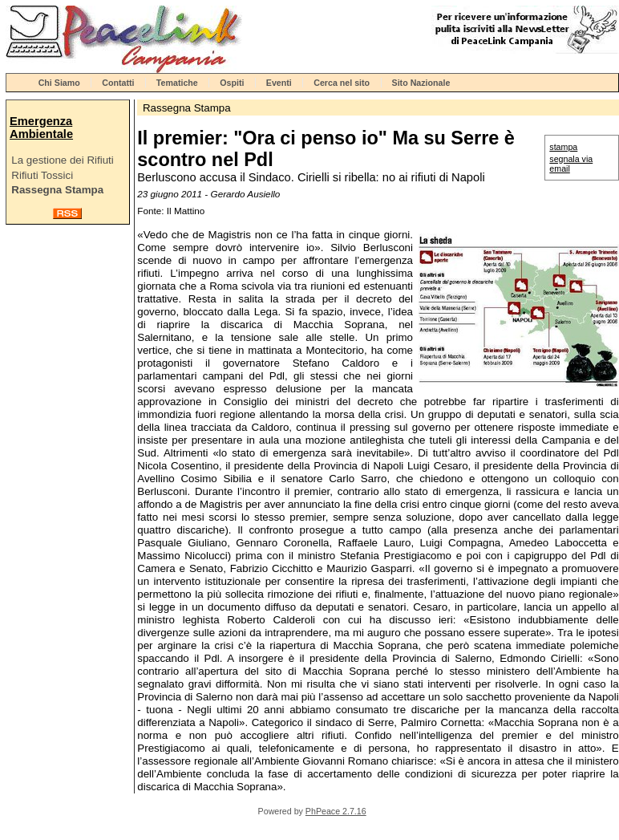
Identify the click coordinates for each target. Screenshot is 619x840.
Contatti (118, 83)
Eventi (279, 83)
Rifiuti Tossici (42, 175)
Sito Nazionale (421, 83)
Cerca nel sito (342, 83)
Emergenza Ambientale (41, 128)
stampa (563, 147)
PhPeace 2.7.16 (336, 811)
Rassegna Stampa (57, 190)
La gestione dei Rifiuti (62, 160)
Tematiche (177, 83)
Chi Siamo (59, 83)
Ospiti (232, 83)
